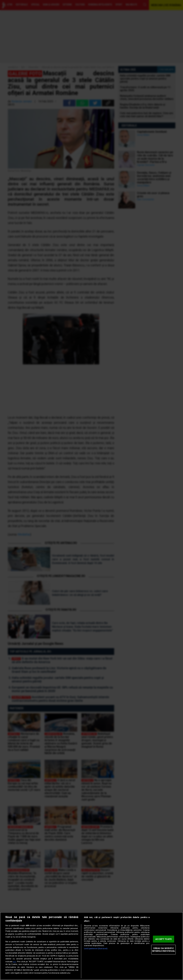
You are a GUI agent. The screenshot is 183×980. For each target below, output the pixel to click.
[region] (91, 946)
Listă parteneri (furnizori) (96, 949)
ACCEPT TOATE (163, 939)
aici (14, 962)
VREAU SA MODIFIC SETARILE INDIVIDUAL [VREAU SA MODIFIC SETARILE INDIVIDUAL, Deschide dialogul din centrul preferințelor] (163, 950)
